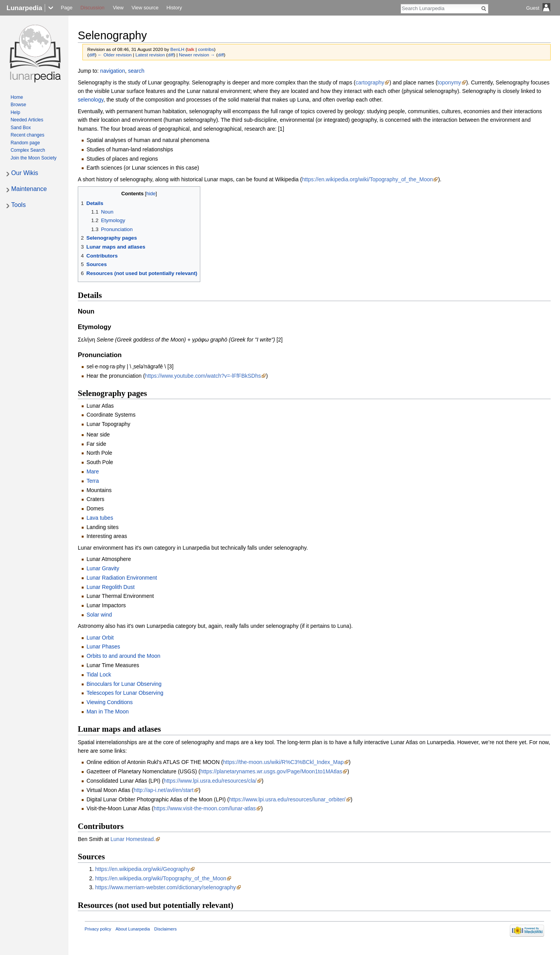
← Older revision (115, 55)
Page (66, 8)
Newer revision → (197, 55)
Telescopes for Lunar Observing (125, 693)
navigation (113, 71)
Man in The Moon (108, 711)
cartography (370, 82)
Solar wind (99, 615)
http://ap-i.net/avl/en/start (164, 790)
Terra (93, 481)
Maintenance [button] (29, 189)
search (136, 71)
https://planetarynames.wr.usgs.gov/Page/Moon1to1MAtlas (271, 771)
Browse (18, 105)
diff (92, 55)
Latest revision (150, 55)
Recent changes (27, 135)
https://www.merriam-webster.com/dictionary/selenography (166, 887)
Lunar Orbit (100, 638)
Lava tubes (100, 518)
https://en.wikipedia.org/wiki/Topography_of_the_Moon (367, 179)
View (118, 8)
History (174, 8)
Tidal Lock (99, 675)
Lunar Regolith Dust (110, 587)
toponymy (449, 82)
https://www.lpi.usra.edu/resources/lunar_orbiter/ (287, 799)
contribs (206, 49)
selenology (91, 100)
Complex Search (28, 150)
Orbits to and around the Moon (123, 656)
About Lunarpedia (133, 929)
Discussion (93, 8)
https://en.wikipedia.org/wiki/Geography (143, 869)
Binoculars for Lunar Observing (124, 684)
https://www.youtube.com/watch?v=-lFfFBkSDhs (203, 376)
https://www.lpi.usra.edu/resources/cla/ (210, 781)
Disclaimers (166, 929)
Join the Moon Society (33, 158)
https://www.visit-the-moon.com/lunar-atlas (205, 808)
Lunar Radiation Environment (122, 578)
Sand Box (21, 128)
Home (17, 97)
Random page (25, 143)
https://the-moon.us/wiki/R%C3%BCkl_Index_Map (283, 762)
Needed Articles (27, 120)
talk (191, 49)
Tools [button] (18, 205)
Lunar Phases (103, 647)
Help (15, 112)
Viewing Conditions (109, 702)
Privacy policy (98, 929)
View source (145, 8)
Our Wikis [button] (25, 173)
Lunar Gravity (103, 568)
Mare (93, 471)
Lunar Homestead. (133, 839)
